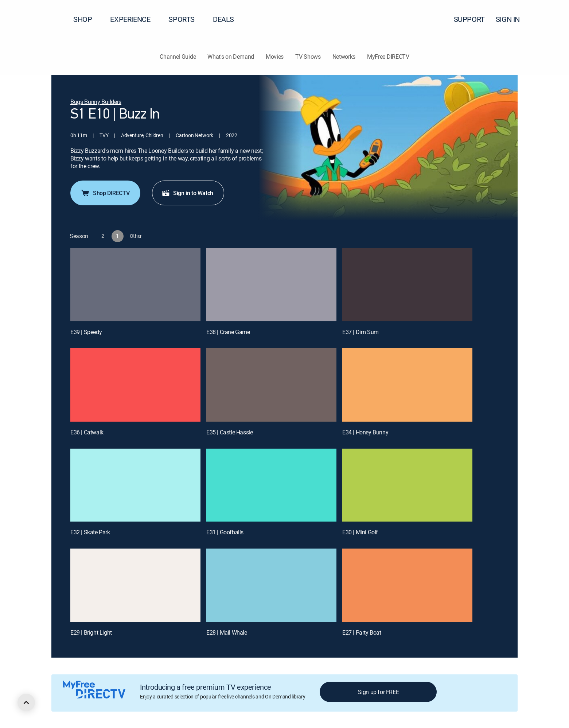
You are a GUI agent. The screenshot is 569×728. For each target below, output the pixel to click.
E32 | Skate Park (90, 532)
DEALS (223, 19)
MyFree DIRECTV (388, 57)
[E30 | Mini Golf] (407, 485)
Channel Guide (178, 57)
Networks (344, 57)
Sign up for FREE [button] (379, 692)
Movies (275, 57)
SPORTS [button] (186, 19)
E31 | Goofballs (225, 532)
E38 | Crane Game (228, 332)
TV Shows (308, 57)
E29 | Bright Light (91, 632)
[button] (550, 19)
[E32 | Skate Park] (135, 485)
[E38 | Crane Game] (271, 285)
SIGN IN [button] (512, 19)
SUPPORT (469, 19)
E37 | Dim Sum (361, 332)
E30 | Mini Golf (360, 532)
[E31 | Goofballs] (271, 485)
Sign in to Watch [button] (187, 193)
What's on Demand (231, 57)
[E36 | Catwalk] (135, 385)
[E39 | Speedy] (135, 285)
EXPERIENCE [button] (135, 19)
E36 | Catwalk (87, 432)
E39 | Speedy (86, 332)
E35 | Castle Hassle (229, 432)
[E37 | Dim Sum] (407, 285)
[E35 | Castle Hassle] (271, 385)
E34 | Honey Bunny (365, 432)
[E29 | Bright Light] (135, 585)
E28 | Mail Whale (227, 632)
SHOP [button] (87, 19)
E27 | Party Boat (362, 632)
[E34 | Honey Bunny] (407, 385)
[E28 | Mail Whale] (271, 585)
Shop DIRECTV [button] (105, 193)
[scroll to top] (26, 702)
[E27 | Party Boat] (407, 585)
